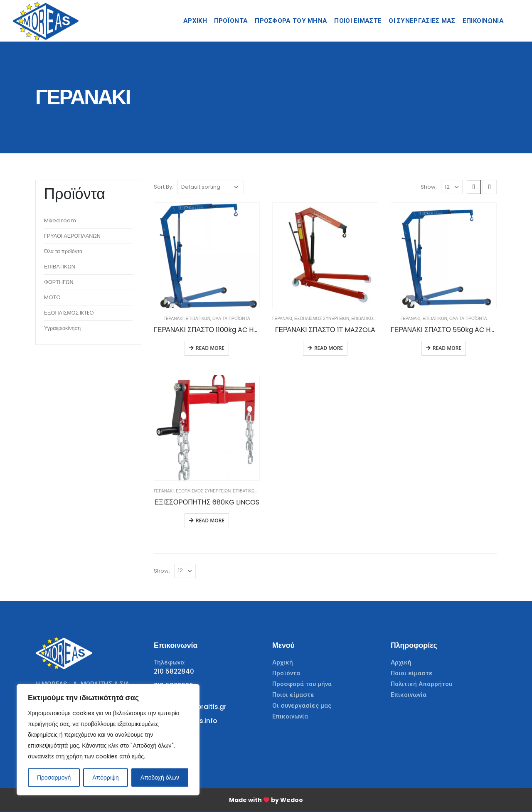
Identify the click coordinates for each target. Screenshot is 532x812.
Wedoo (292, 800)
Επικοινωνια (483, 21)
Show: (429, 187)
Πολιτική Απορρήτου (421, 684)
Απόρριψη (106, 778)
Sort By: (164, 187)
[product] (207, 255)
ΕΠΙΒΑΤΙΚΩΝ (198, 319)
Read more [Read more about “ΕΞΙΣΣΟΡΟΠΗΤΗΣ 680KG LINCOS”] (210, 520)
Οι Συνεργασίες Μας (422, 21)
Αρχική (283, 662)
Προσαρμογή (54, 778)
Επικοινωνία (290, 716)
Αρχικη (195, 21)
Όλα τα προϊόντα (231, 319)
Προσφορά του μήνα (291, 21)
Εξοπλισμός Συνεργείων (322, 319)
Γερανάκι (173, 319)
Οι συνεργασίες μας (302, 706)
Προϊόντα (231, 21)
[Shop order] (211, 187)
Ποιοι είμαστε (293, 695)
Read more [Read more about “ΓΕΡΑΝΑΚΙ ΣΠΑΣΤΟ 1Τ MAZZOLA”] (329, 348)
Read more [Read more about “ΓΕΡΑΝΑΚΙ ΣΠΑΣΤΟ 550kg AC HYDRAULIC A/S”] (447, 348)
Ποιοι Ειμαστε (358, 21)
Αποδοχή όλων (160, 778)
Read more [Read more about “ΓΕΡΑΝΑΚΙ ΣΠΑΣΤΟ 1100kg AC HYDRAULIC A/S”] (210, 348)
